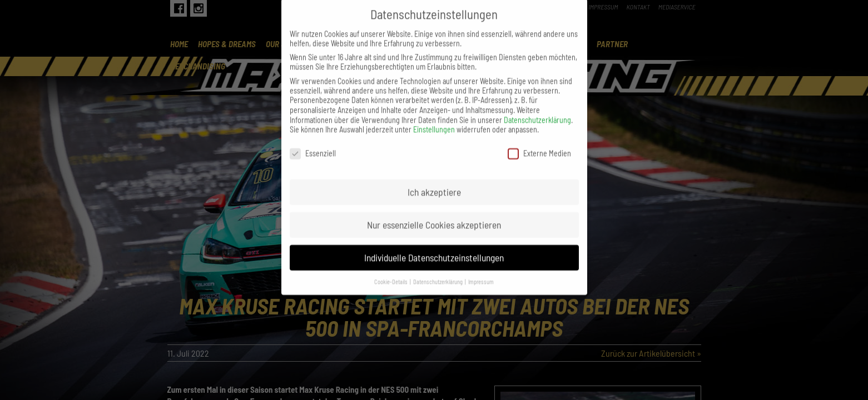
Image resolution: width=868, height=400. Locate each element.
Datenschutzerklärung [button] (438, 269)
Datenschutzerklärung (537, 107)
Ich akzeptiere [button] (434, 179)
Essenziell (313, 141)
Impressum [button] (481, 269)
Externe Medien (539, 141)
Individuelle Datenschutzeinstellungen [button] (434, 245)
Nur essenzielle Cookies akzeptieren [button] (434, 212)
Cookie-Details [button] (391, 269)
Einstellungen (434, 117)
